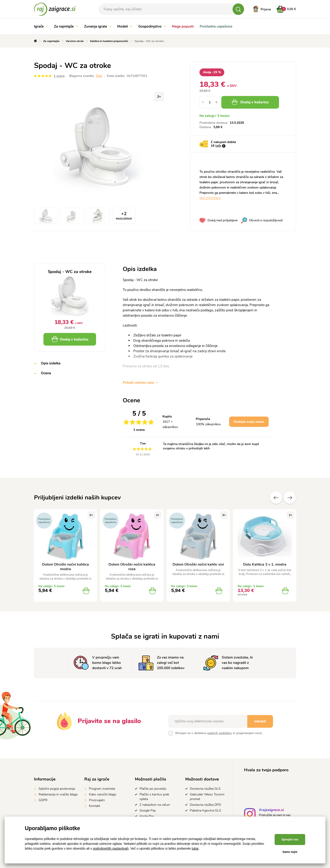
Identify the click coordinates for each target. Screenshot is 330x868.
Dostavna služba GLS (205, 789)
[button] (217, 102)
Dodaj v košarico (250, 102)
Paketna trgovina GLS (205, 810)
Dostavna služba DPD (205, 805)
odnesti (260, 721)
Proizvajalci (97, 800)
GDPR (43, 800)
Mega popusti (183, 26)
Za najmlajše (66, 26)
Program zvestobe (102, 789)
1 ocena (59, 76)
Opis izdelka (51, 363)
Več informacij (210, 198)
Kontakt (95, 806)
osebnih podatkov (220, 733)
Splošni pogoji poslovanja (57, 789)
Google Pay (148, 810)
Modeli (125, 26)
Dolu (99, 76)
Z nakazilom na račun (155, 805)
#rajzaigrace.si (271, 810)
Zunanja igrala (98, 26)
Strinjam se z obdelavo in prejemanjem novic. (219, 733)
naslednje (290, 498)
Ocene (46, 373)
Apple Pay (147, 816)
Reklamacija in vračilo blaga (58, 794)
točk (218, 146)
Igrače (41, 26)
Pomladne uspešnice (216, 26)
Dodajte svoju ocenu (249, 422)
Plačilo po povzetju (153, 789)
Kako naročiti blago (103, 794)
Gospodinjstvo (152, 26)
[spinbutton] (210, 102)
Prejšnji (276, 498)
